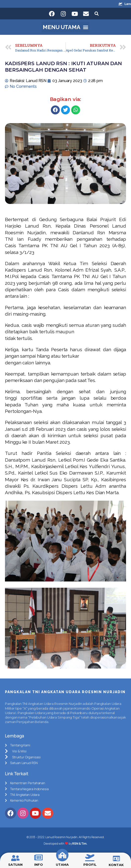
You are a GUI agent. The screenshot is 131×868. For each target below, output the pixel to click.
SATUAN (15, 865)
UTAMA (62, 865)
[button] (66, 27)
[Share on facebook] (55, 110)
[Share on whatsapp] (76, 110)
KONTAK (116, 865)
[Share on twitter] (65, 110)
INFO (39, 865)
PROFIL (90, 865)
